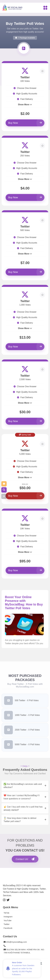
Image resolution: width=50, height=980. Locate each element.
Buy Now (25, 123)
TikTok (6, 913)
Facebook (8, 928)
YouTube (8, 920)
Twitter (7, 924)
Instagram (8, 917)
